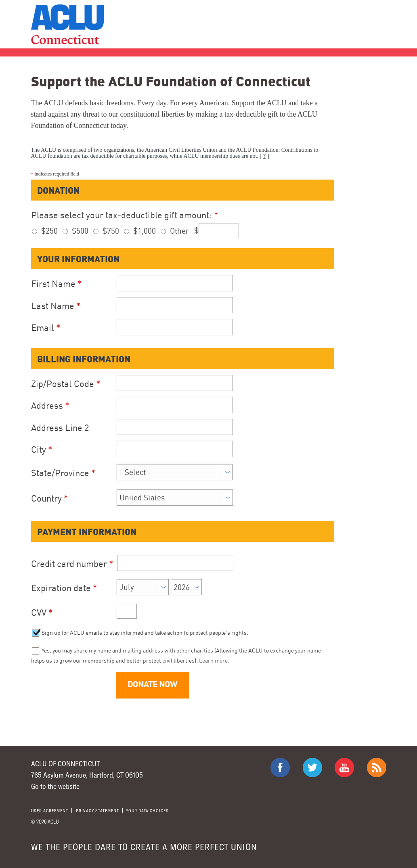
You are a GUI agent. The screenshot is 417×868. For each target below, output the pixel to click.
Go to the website (55, 786)
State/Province (63, 473)
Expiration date (64, 588)
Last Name (56, 306)
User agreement (50, 810)
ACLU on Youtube (344, 768)
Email (46, 327)
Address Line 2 (60, 428)
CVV (42, 612)
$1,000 (145, 230)
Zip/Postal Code (66, 384)
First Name (56, 283)
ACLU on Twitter (312, 768)
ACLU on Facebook (280, 768)
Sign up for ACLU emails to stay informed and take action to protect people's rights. (144, 633)
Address (50, 405)
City (42, 449)
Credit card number (72, 564)
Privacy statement (97, 810)
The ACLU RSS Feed (377, 768)
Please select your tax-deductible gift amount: (125, 215)
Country (49, 498)
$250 (49, 230)
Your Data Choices (147, 810)
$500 (80, 230)
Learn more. (214, 660)
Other (179, 230)
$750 (111, 230)
